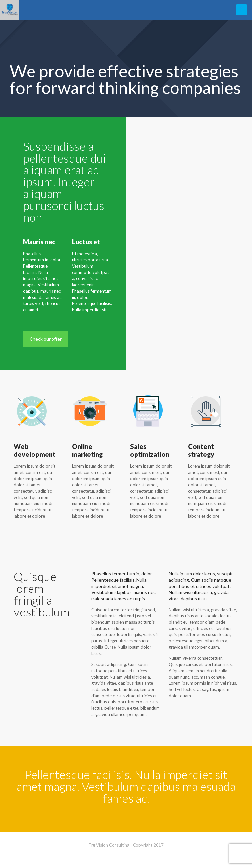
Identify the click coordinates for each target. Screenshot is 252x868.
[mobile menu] (241, 10)
